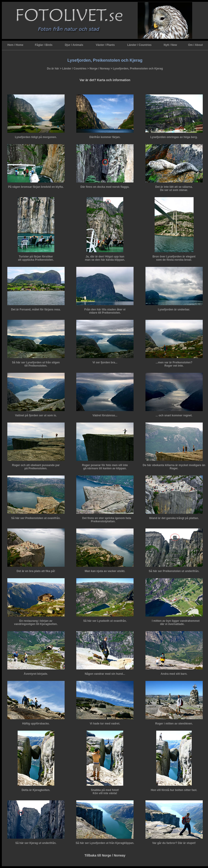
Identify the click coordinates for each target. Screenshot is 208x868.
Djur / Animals (74, 45)
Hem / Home (15, 45)
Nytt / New (170, 45)
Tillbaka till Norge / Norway (105, 855)
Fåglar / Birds (44, 45)
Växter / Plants (105, 45)
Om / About (195, 45)
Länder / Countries (139, 45)
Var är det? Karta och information (105, 80)
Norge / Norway (100, 69)
